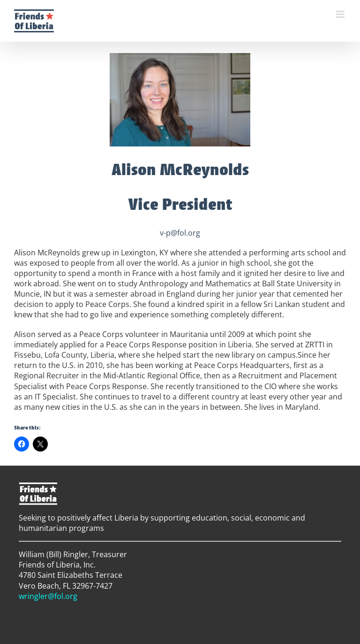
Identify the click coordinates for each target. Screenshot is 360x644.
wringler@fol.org (48, 596)
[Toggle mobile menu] (341, 14)
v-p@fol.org (180, 233)
